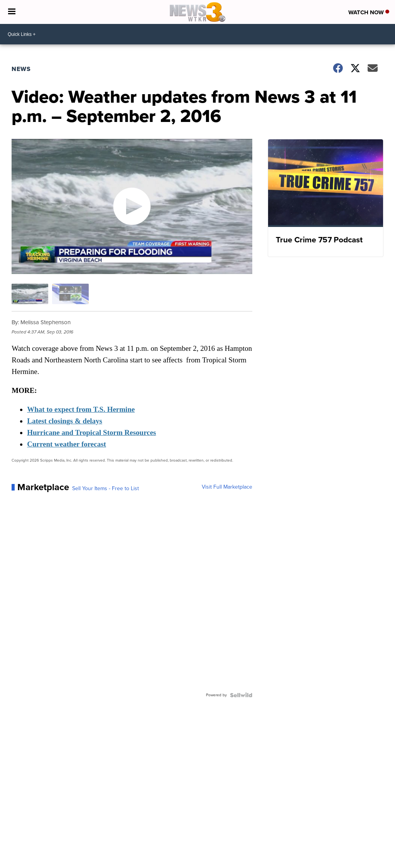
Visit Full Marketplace (227, 487)
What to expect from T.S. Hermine (81, 409)
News (21, 69)
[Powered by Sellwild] (241, 695)
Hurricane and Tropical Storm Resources (91, 432)
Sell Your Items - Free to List (106, 489)
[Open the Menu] (12, 12)
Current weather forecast (67, 444)
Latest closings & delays (65, 421)
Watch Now (369, 12)
